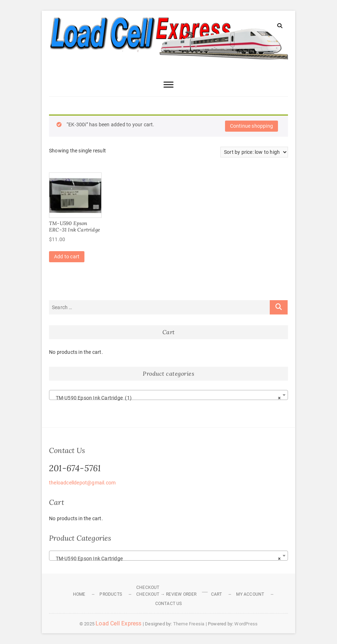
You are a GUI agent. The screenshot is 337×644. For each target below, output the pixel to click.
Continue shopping (251, 126)
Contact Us (169, 604)
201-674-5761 (75, 468)
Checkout (148, 587)
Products (111, 594)
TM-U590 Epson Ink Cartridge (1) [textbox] (166, 398)
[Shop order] (254, 152)
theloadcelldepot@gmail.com (82, 483)
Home (79, 594)
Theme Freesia (189, 624)
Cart (217, 594)
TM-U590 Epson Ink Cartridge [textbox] (166, 558)
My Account (250, 594)
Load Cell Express (118, 623)
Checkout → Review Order (167, 594)
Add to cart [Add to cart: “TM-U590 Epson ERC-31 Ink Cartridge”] (67, 257)
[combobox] (168, 395)
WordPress (246, 624)
